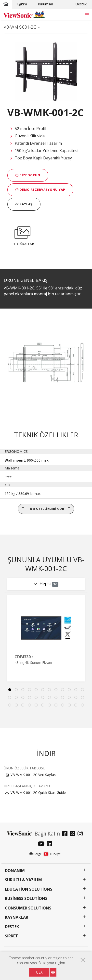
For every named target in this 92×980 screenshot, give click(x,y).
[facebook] (66, 834)
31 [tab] (49, 705)
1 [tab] (10, 690)
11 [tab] (76, 690)
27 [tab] (23, 705)
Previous (6, 645)
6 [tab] (43, 690)
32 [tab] (56, 705)
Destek (81, 4)
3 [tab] (23, 690)
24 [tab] (82, 698)
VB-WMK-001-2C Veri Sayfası (33, 775)
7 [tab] (49, 690)
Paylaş (24, 204)
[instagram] (81, 834)
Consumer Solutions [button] (28, 908)
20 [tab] (56, 698)
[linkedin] (51, 844)
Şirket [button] (11, 936)
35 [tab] (76, 705)
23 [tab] (76, 698)
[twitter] (74, 834)
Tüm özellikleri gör (46, 509)
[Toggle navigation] (87, 15)
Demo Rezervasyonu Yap (40, 190)
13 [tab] (10, 698)
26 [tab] (16, 705)
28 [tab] (29, 705)
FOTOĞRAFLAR (22, 235)
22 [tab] (69, 698)
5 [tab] (36, 690)
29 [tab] (36, 705)
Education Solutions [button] (29, 889)
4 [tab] (29, 690)
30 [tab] (43, 705)
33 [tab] (63, 705)
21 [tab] (63, 698)
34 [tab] (69, 705)
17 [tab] (36, 698)
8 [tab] (56, 690)
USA (39, 972)
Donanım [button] (15, 871)
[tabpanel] (46, 638)
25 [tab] (10, 705)
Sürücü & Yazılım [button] (23, 880)
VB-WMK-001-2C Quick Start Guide (38, 793)
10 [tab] (69, 690)
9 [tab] (63, 690)
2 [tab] (16, 690)
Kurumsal (45, 4)
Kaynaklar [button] (17, 917)
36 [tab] (82, 705)
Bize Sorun (28, 175)
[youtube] (42, 844)
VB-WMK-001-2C (20, 27)
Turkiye (52, 854)
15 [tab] (23, 698)
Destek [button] (12, 927)
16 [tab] (29, 698)
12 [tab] (82, 690)
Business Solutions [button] (26, 899)
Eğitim (22, 4)
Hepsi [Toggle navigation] (49, 584)
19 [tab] (49, 698)
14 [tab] (16, 698)
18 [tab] (43, 698)
